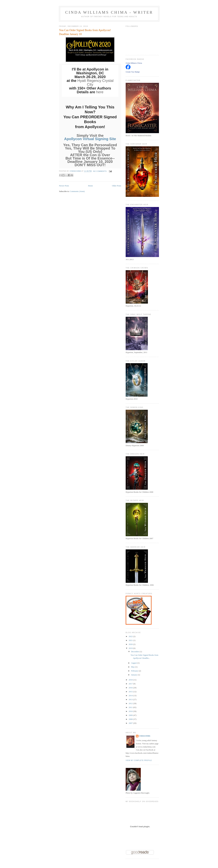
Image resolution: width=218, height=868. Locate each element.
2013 (131, 699)
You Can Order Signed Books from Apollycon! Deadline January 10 (85, 32)
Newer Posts (64, 186)
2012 (131, 703)
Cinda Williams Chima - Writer (109, 12)
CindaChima (145, 736)
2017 (131, 684)
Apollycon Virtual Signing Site (90, 139)
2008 (131, 719)
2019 (131, 648)
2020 (131, 644)
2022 (131, 636)
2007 (131, 723)
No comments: (101, 171)
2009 (131, 715)
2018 (131, 680)
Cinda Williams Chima (134, 63)
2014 (131, 696)
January (134, 675)
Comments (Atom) (77, 191)
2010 (131, 711)
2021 (131, 640)
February (135, 671)
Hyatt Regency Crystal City (95, 82)
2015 (131, 692)
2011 (131, 707)
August (134, 663)
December (135, 652)
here (100, 92)
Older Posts (117, 186)
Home (91, 186)
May (133, 667)
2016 (131, 688)
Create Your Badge (133, 72)
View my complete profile (139, 760)
